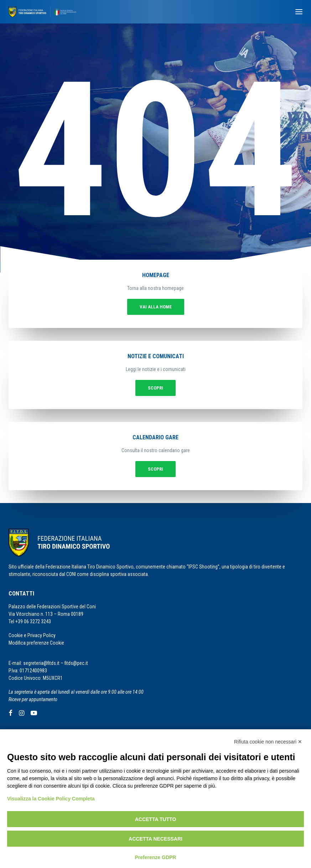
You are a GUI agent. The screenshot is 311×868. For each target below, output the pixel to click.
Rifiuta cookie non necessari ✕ (268, 742)
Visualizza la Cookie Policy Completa (51, 799)
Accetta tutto (156, 819)
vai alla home (156, 307)
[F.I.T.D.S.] (42, 12)
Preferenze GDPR (156, 857)
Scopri (155, 388)
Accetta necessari (155, 839)
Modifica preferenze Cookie (36, 643)
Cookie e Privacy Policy (32, 635)
